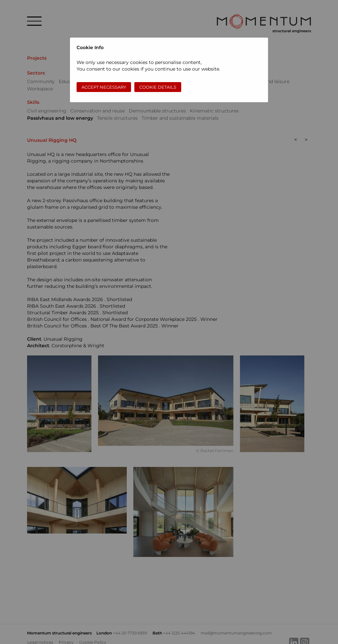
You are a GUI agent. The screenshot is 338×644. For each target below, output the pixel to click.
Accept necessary (104, 87)
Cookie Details (158, 87)
